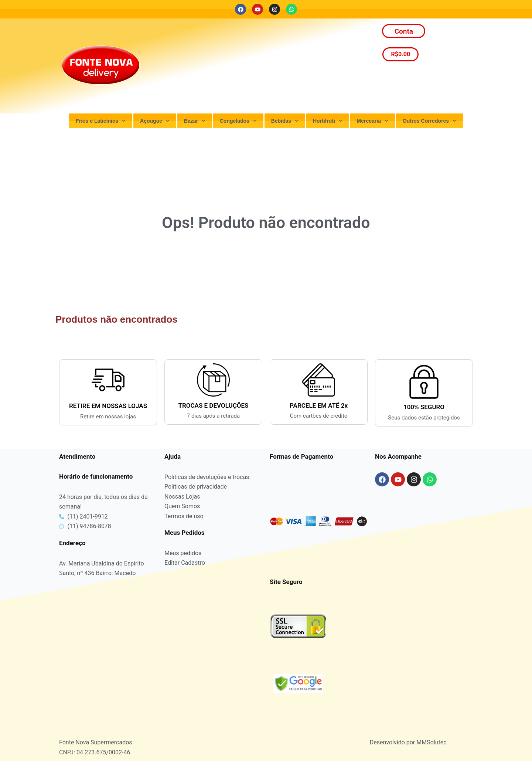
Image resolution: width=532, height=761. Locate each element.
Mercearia (373, 121)
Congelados (238, 121)
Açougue (155, 121)
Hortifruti (328, 121)
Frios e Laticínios (101, 121)
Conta (404, 31)
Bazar (195, 121)
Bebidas (285, 121)
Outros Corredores (429, 121)
